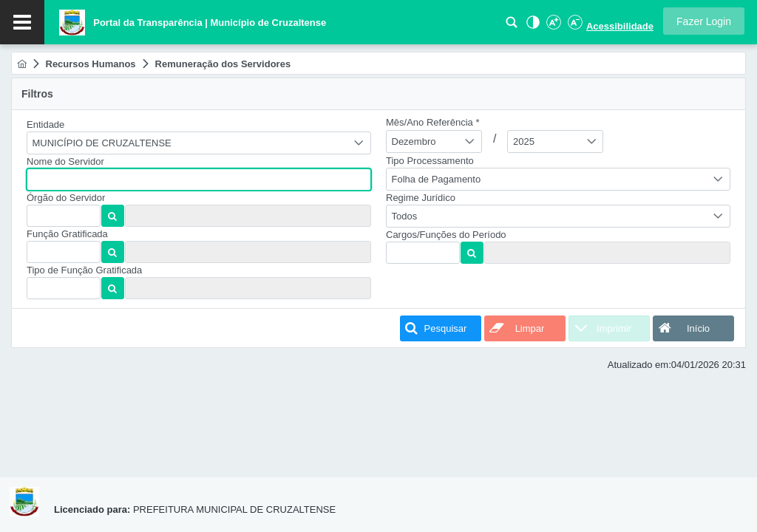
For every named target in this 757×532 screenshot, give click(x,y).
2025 (524, 141)
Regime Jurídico (421, 198)
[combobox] (199, 143)
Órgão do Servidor (66, 198)
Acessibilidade (620, 26)
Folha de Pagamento (437, 179)
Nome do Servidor (65, 161)
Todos (405, 216)
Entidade (45, 125)
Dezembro (414, 141)
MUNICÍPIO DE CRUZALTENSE (102, 143)
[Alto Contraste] (532, 26)
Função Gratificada (67, 234)
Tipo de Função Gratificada (84, 270)
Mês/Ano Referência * (432, 122)
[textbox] (199, 180)
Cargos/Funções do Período (446, 235)
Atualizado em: (639, 365)
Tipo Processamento (430, 161)
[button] (704, 21)
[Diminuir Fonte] (574, 26)
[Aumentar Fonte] (553, 26)
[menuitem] (22, 64)
